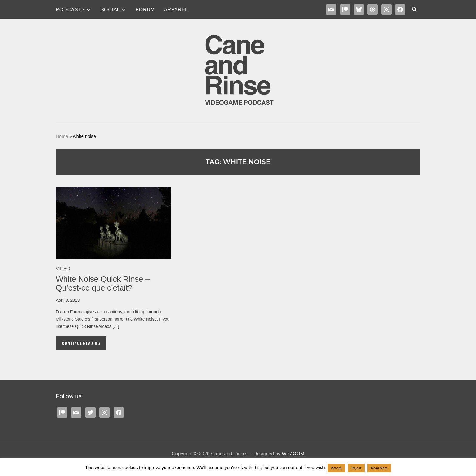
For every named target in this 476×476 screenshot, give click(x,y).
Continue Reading (81, 343)
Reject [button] (356, 468)
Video (63, 269)
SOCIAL (110, 10)
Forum (145, 10)
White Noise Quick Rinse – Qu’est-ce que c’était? (103, 283)
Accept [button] (336, 468)
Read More (379, 468)
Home (62, 136)
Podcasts (70, 10)
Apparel (176, 10)
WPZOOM (293, 454)
